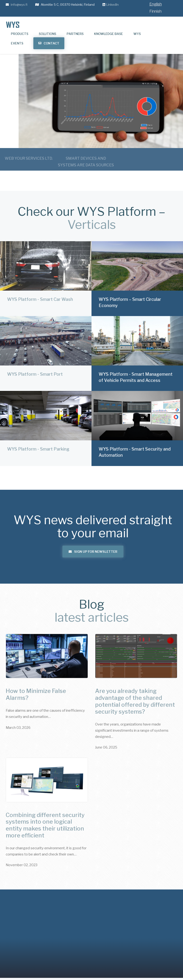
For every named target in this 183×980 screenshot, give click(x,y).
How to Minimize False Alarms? (36, 694)
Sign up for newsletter (93, 552)
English (156, 4)
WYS (137, 34)
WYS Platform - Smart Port (35, 361)
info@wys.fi (19, 5)
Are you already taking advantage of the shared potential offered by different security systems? (135, 701)
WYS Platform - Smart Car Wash (40, 286)
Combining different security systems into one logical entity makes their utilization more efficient (45, 825)
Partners (75, 34)
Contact (51, 43)
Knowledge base (109, 34)
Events (17, 43)
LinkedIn (112, 5)
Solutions (48, 34)
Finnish (155, 11)
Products (20, 34)
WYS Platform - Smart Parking (38, 435)
